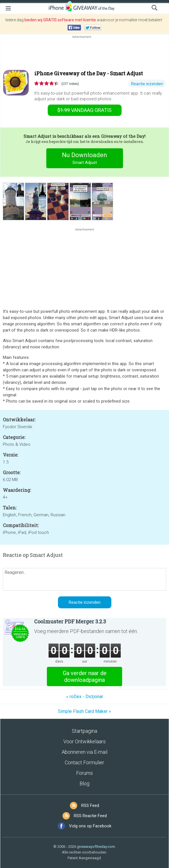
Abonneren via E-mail (84, 752)
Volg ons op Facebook (90, 826)
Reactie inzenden (147, 84)
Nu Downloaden (84, 159)
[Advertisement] (84, 53)
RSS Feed (90, 805)
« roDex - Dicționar (85, 697)
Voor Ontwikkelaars (84, 741)
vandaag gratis (84, 110)
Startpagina (84, 731)
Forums (84, 773)
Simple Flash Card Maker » (84, 711)
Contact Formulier (84, 762)
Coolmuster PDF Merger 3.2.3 (70, 621)
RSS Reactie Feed (90, 816)
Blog (84, 783)
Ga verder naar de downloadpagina (85, 677)
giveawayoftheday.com (96, 847)
